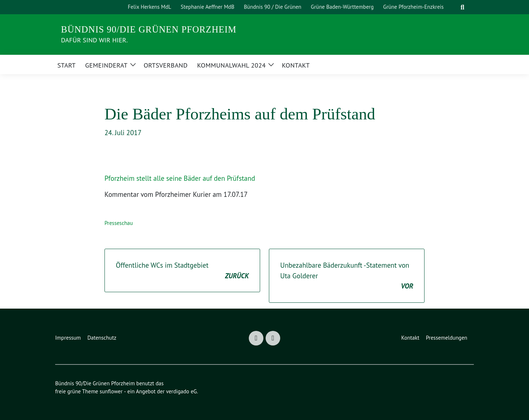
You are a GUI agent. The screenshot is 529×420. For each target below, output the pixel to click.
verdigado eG (181, 391)
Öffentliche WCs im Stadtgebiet (182, 271)
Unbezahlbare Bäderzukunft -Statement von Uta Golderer (347, 276)
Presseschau (119, 223)
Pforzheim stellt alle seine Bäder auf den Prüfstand (180, 178)
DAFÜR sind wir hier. (94, 40)
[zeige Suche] (462, 7)
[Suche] (453, 7)
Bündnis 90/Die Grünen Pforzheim (149, 29)
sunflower (111, 391)
